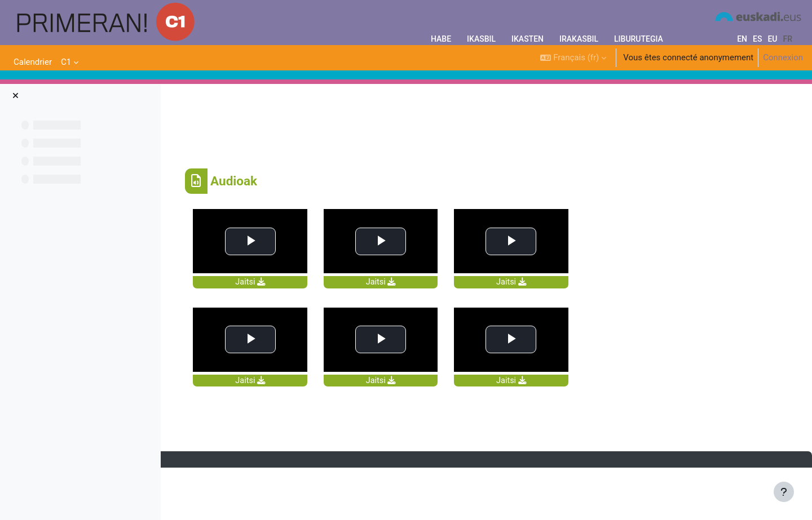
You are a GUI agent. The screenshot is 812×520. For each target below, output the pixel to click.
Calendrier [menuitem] (33, 62)
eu (772, 39)
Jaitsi (324, 330)
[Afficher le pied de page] (784, 492)
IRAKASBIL (579, 39)
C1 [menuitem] (66, 62)
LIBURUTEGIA (639, 39)
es (757, 39)
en (742, 39)
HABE (441, 39)
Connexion (783, 57)
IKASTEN (528, 39)
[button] (573, 58)
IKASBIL (481, 39)
